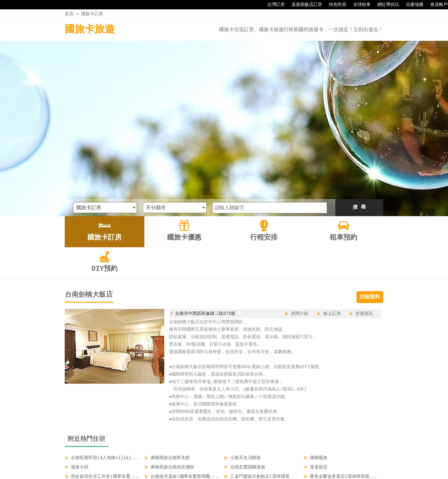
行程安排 (228, 461)
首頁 (69, 14)
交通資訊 (364, 232)
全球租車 (359, 5)
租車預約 (254, 461)
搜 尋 (359, 126)
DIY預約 (280, 461)
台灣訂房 (273, 5)
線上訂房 (332, 232)
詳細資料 (370, 215)
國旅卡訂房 (92, 14)
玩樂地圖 (412, 5)
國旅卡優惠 (199, 461)
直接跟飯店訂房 (304, 5)
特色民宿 (334, 5)
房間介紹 (300, 232)
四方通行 (225, 474)
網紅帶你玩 (385, 5)
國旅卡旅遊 (90, 30)
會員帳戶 (436, 5)
